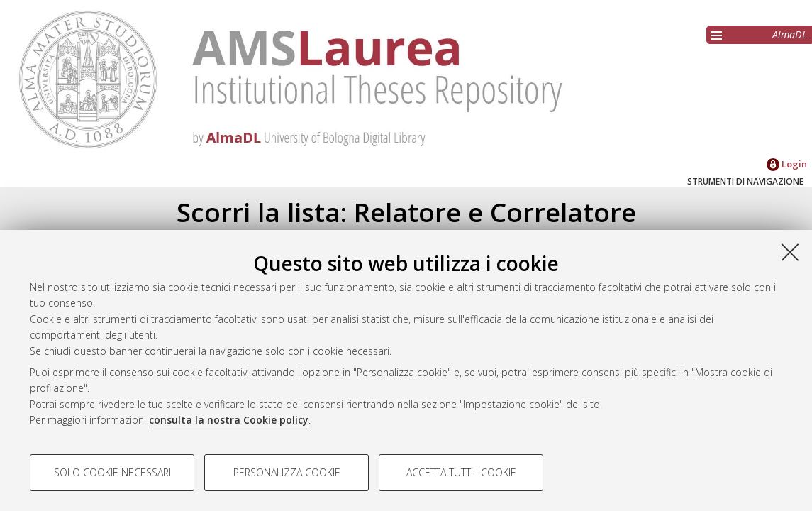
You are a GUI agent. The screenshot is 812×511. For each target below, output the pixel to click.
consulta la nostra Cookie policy (229, 420)
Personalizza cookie (287, 472)
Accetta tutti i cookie (461, 472)
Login (787, 164)
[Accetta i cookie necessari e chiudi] (790, 252)
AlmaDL (790, 34)
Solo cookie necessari (112, 472)
